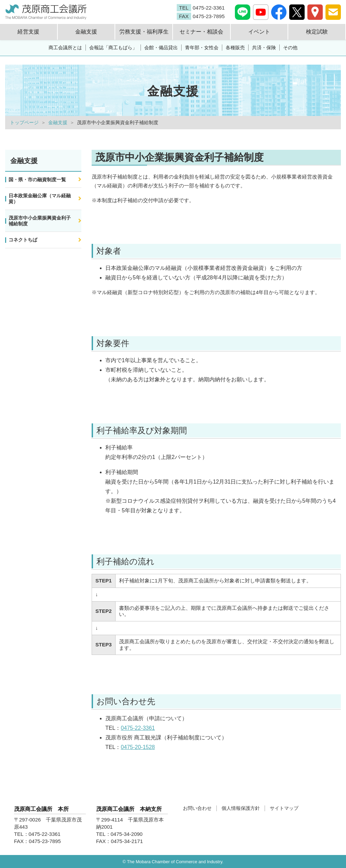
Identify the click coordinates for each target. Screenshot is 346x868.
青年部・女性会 (202, 48)
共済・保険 (264, 48)
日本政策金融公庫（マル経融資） (40, 199)
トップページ (24, 122)
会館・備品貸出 (161, 48)
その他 (290, 48)
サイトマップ (284, 808)
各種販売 (235, 48)
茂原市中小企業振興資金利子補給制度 (40, 221)
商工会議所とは (65, 48)
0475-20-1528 (138, 747)
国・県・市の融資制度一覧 (37, 180)
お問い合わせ (197, 808)
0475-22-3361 (138, 728)
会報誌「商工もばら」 (113, 48)
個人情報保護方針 (241, 808)
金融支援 (58, 122)
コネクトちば (23, 240)
